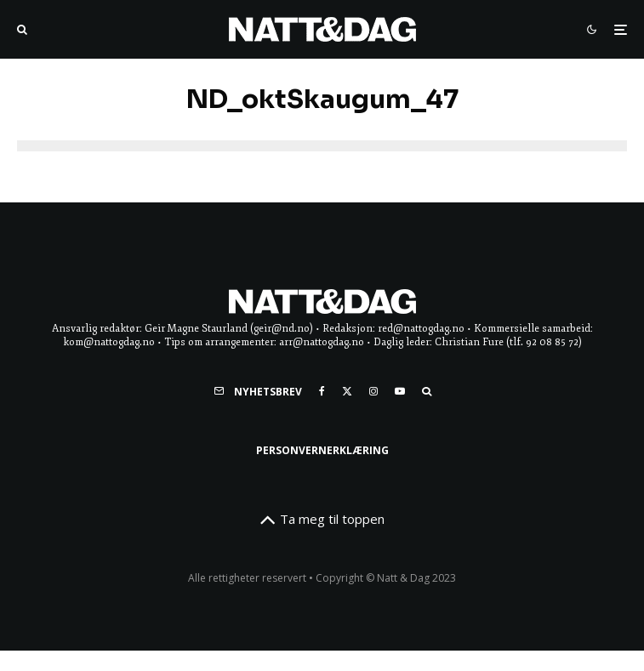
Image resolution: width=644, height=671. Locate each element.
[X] (347, 391)
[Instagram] (373, 391)
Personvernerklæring (322, 450)
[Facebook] (322, 391)
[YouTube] (400, 391)
